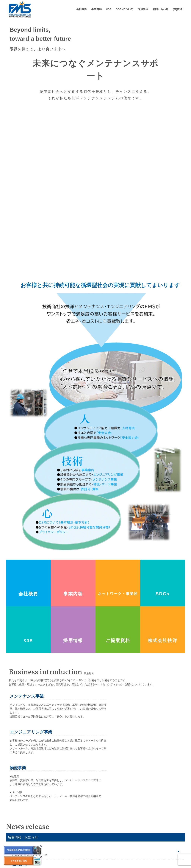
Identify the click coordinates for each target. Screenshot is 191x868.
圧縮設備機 (117, 822)
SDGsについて (125, 9)
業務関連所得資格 (82, 844)
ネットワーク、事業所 (84, 839)
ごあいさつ (78, 822)
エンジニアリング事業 (123, 844)
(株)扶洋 (177, 9)
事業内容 (96, 9)
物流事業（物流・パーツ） (126, 850)
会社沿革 (76, 833)
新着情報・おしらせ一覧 (159, 780)
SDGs (143, 814)
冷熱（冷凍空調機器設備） (126, 839)
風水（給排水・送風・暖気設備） (130, 833)
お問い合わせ (160, 9)
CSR (109, 9)
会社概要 (82, 9)
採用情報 (143, 9)
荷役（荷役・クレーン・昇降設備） (131, 828)
